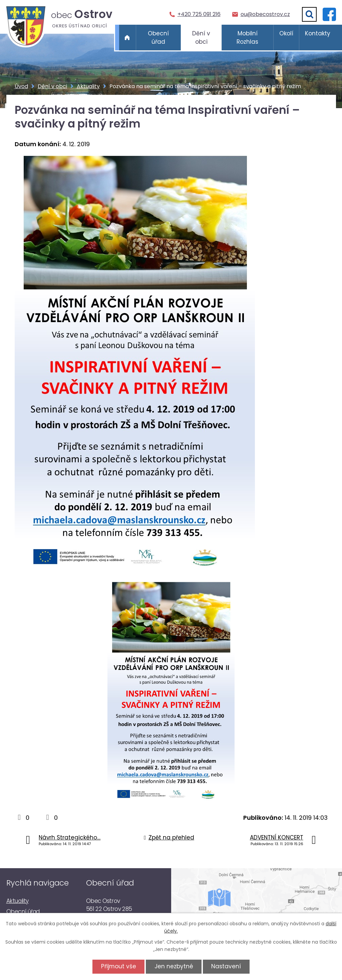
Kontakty (318, 33)
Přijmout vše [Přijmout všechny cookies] (119, 966)
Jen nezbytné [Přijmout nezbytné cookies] (174, 966)
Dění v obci (201, 38)
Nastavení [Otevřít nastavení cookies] (226, 966)
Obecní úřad (158, 38)
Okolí (286, 33)
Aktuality (88, 86)
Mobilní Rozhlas (247, 38)
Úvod (127, 38)
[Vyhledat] (309, 14)
